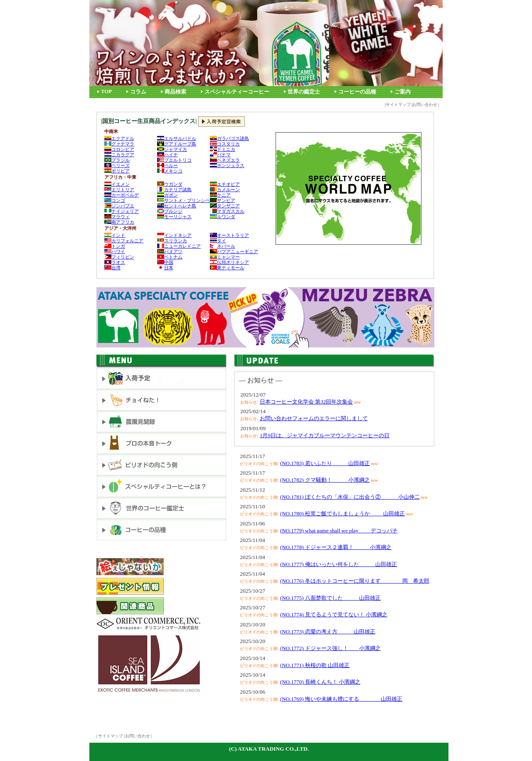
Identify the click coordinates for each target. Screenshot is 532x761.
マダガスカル (227, 211)
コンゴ (115, 200)
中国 (165, 262)
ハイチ (167, 155)
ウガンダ (170, 184)
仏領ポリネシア (229, 262)
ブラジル (117, 160)
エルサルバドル (177, 138)
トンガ (115, 246)
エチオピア (225, 184)
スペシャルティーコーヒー (237, 92)
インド (115, 235)
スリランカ (172, 241)
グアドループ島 (177, 144)
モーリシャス (174, 217)
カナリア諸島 (174, 190)
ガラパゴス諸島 (229, 138)
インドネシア (174, 235)
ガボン (167, 195)
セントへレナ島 (177, 206)
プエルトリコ (174, 160)
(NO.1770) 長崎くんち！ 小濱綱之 (320, 682)
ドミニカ (223, 149)
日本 (165, 268)
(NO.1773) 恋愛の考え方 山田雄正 (328, 632)
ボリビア (117, 171)
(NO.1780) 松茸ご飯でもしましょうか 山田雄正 (342, 513)
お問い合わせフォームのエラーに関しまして (314, 418)
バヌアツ (170, 251)
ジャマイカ (172, 149)
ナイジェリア (122, 211)
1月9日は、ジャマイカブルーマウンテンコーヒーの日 (325, 435)
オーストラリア (229, 235)
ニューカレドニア (179, 246)
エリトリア (119, 190)
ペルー (167, 165)
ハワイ (115, 251)
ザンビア (223, 200)
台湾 (112, 268)
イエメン (117, 184)
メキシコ (170, 171)
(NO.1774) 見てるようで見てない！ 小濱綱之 (334, 614)
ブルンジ (170, 211)
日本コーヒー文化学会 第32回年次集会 (306, 402)
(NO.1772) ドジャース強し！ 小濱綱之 (330, 648)
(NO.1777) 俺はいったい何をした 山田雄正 (339, 564)
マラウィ (117, 217)
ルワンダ (223, 217)
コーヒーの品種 (357, 92)
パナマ (220, 155)
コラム (138, 92)
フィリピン (119, 257)
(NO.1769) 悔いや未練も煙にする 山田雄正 (341, 699)
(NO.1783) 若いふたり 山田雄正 (325, 463)
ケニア (220, 195)
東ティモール (227, 268)
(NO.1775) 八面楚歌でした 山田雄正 (330, 598)
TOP (106, 91)
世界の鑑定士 (304, 92)
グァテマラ (119, 144)
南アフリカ (119, 222)
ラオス (115, 262)
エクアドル (119, 138)
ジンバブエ (119, 206)
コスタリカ (225, 144)
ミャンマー (225, 257)
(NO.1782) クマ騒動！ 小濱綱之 (325, 480)
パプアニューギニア (234, 251)
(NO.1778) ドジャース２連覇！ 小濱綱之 (336, 547)
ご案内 (403, 92)
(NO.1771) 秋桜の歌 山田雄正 (315, 665)
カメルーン (225, 190)
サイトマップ (398, 105)
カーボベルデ (122, 195)
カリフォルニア (124, 241)
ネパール (223, 246)
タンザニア (225, 206)
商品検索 (175, 92)
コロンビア (119, 149)
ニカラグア (119, 155)
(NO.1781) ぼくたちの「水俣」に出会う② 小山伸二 (350, 497)
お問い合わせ (425, 105)
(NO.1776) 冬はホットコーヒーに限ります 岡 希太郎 (355, 581)
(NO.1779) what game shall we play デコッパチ (339, 531)
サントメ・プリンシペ (183, 200)
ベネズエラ (225, 160)
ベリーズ (117, 165)
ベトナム (170, 257)
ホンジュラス (227, 165)
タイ (218, 241)
